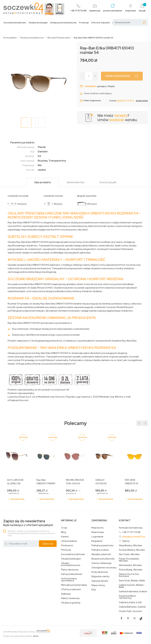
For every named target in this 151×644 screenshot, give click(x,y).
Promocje (84, 23)
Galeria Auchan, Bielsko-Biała (132, 586)
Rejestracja (98, 532)
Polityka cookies (100, 550)
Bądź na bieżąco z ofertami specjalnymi (28, 523)
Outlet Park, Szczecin (130, 611)
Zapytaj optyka (100, 581)
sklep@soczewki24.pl (134, 537)
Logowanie (97, 537)
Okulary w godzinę (71, 603)
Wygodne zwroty (100, 576)
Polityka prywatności (102, 545)
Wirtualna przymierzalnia (74, 585)
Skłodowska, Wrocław (130, 565)
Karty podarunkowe (72, 574)
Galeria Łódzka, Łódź (130, 602)
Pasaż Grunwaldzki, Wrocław (129, 560)
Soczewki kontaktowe (15, 23)
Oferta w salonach (100, 23)
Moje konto (98, 528)
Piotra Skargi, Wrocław (131, 570)
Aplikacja (66, 594)
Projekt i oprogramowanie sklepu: (21, 636)
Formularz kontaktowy (131, 528)
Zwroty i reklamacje (102, 563)
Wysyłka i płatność (101, 554)
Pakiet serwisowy (70, 598)
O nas (64, 528)
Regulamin (97, 541)
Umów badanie (69, 541)
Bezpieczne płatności (103, 559)
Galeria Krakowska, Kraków (133, 591)
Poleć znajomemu (90, 101)
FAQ (94, 590)
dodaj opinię (142, 101)
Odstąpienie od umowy (104, 568)
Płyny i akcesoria (70, 570)
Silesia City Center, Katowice (129, 575)
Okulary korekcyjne (38, 23)
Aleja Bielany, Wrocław (130, 545)
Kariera (65, 537)
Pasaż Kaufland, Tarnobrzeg (127, 597)
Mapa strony (98, 585)
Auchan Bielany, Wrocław (132, 550)
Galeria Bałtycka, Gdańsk (132, 607)
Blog (63, 532)
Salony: (126, 541)
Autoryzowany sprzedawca (69, 580)
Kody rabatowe (100, 572)
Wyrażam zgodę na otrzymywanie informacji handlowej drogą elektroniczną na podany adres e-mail (32, 533)
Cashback (90, 86)
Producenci (67, 545)
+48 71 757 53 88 (131, 532)
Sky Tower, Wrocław (129, 554)
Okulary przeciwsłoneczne (63, 23)
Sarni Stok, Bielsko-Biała (132, 581)
